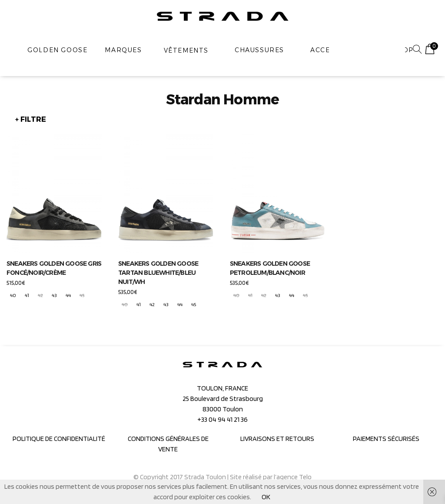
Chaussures (259, 50)
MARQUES (123, 50)
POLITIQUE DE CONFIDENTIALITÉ (59, 439)
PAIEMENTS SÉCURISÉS (386, 439)
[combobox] (367, 50)
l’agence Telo (293, 477)
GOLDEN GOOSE (57, 50)
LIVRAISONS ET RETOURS (277, 439)
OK (266, 497)
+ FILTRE (31, 119)
